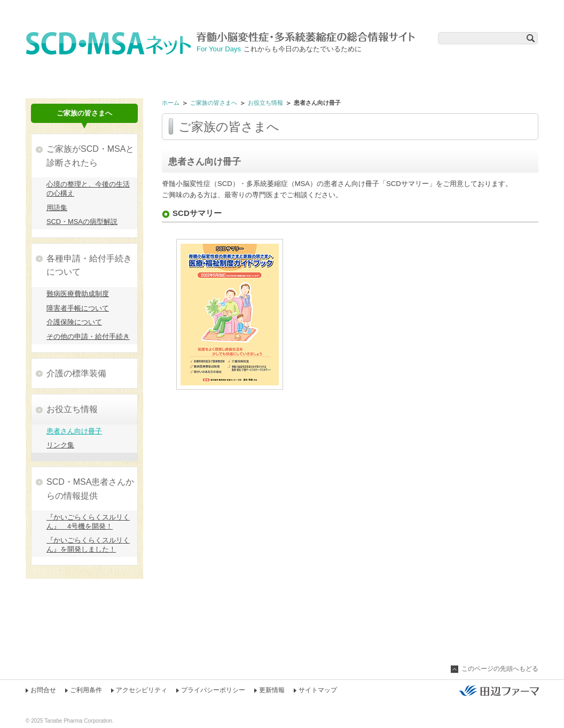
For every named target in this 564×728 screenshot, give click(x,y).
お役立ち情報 (265, 103)
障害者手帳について (78, 308)
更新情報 (272, 690)
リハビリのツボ (180, 71)
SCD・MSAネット (111, 43)
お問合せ (43, 690)
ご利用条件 (86, 690)
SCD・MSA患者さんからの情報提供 (90, 489)
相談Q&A (283, 71)
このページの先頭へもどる (500, 669)
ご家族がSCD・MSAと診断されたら (90, 156)
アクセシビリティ (142, 690)
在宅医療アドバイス (489, 71)
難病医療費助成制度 (78, 294)
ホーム (171, 103)
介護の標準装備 (76, 373)
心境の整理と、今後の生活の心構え (88, 189)
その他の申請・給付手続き (88, 336)
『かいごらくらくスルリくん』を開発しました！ (88, 545)
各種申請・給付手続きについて (89, 265)
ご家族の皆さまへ (386, 71)
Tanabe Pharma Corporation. (79, 721)
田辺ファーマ (499, 691)
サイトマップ (318, 690)
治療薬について (77, 71)
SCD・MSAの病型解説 (82, 222)
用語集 (57, 208)
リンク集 (60, 445)
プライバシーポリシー (213, 690)
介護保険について (74, 322)
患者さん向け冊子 (74, 431)
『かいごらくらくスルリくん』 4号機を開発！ (88, 522)
